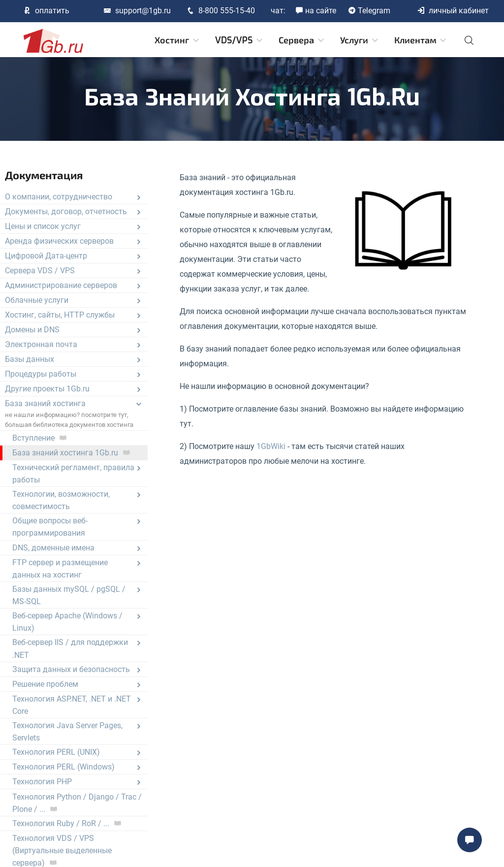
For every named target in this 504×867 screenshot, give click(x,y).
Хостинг (177, 40)
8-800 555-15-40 (221, 11)
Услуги (360, 40)
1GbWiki (271, 446)
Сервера (302, 40)
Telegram (369, 11)
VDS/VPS (239, 40)
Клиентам (421, 40)
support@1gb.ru (137, 11)
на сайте (316, 11)
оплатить (46, 11)
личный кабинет (453, 11)
